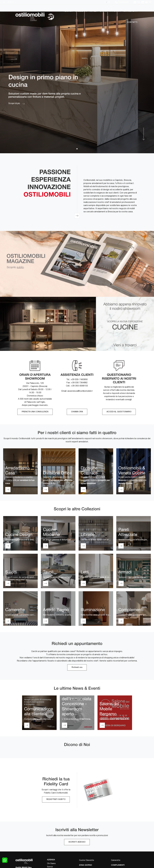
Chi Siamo (51, 863)
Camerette (116, 860)
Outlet (94, 11)
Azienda (68, 11)
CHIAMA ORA (77, 412)
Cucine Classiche (87, 860)
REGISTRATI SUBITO (56, 799)
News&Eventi (130, 11)
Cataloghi (115, 11)
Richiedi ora (77, 667)
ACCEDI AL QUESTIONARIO (119, 412)
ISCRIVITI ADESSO (77, 842)
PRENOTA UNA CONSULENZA (35, 412)
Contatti (132, 22)
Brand (103, 11)
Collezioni (81, 11)
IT (105, 2)
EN (109, 2)
